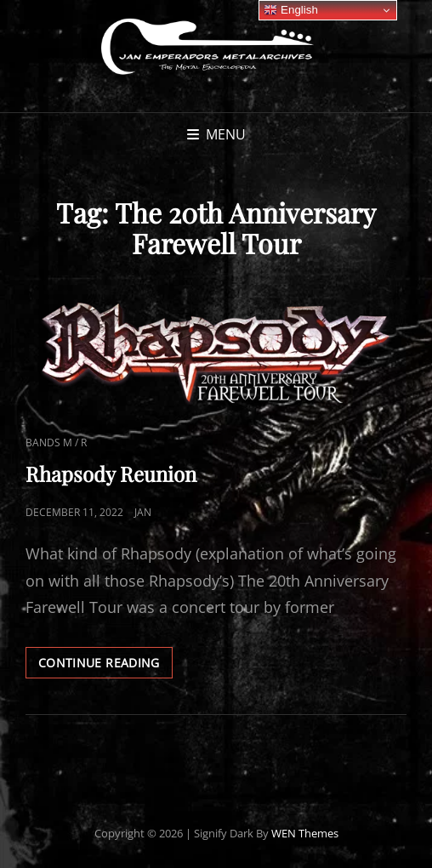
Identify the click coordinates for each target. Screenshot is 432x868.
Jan (143, 512)
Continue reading (105, 666)
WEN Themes (305, 833)
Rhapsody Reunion (111, 474)
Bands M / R (56, 443)
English (290, 10)
